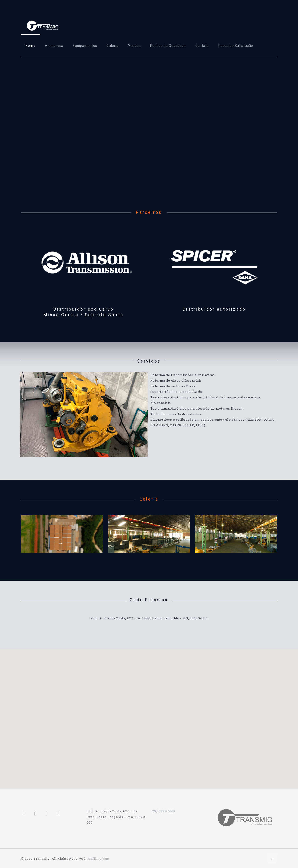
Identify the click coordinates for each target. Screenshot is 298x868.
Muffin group (98, 858)
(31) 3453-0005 (163, 811)
